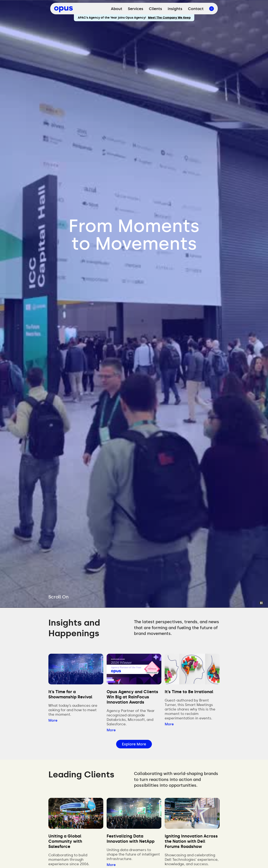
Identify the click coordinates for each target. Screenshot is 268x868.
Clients (155, 9)
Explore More (134, 744)
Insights (175, 9)
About (117, 9)
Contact (196, 9)
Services (136, 9)
